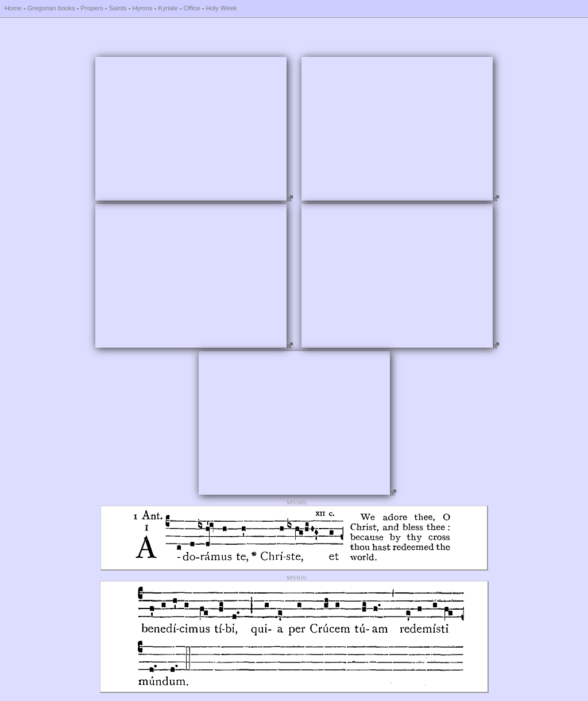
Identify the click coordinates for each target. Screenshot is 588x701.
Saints (118, 8)
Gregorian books (51, 8)
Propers (92, 8)
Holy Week (222, 8)
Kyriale (168, 8)
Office (192, 8)
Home (13, 8)
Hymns (143, 8)
